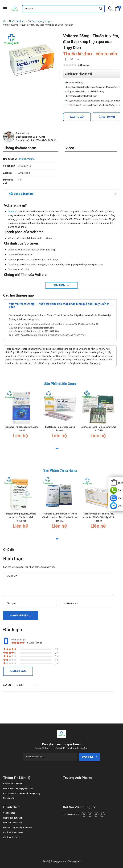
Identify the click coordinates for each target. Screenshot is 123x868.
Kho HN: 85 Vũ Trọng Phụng (27, 793)
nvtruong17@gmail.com (22, 788)
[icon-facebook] (66, 60)
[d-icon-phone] (110, 9)
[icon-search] (101, 9)
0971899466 (17, 783)
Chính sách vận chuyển (14, 832)
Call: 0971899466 (71, 815)
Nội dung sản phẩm (21, 194)
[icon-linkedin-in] (78, 60)
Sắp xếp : (8, 685)
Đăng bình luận (19, 615)
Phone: (7, 783)
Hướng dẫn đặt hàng (13, 818)
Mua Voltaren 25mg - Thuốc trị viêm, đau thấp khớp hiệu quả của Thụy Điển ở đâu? (59, 305)
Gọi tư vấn (108, 117)
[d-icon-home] (4, 21)
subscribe (89, 757)
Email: (6, 788)
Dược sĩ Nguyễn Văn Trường (31, 137)
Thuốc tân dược (17, 21)
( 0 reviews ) (84, 65)
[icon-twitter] (72, 60)
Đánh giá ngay (18, 671)
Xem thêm (60, 285)
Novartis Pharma (26, 159)
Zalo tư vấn (77, 117)
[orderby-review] (26, 685)
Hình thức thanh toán (13, 823)
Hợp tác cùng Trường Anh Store (18, 828)
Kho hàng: (9, 793)
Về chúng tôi (9, 813)
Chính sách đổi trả (11, 837)
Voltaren (12, 212)
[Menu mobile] (5, 9)
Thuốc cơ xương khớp (39, 21)
